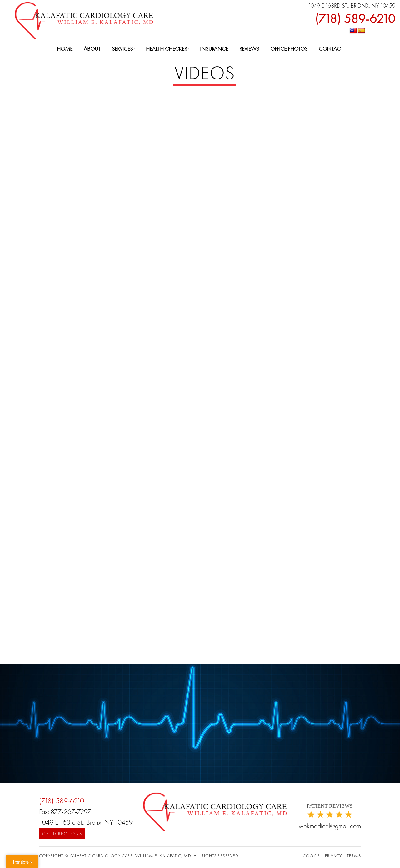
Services (122, 49)
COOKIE (312, 856)
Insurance (214, 49)
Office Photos (289, 49)
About (92, 49)
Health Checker (166, 49)
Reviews (249, 49)
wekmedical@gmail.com (330, 826)
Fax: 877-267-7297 (65, 812)
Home (65, 49)
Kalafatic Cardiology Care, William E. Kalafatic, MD (130, 856)
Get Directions (62, 834)
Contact (331, 49)
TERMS (354, 856)
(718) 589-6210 (355, 19)
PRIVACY (334, 856)
